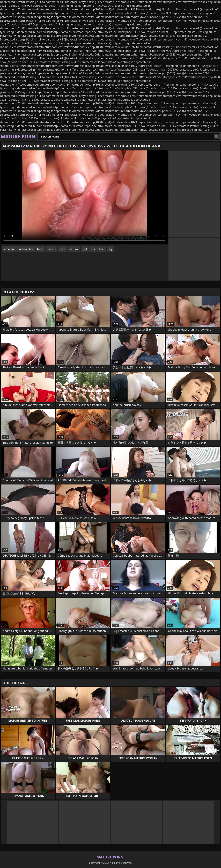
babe (40, 249)
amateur (10, 249)
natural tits (26, 249)
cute (62, 249)
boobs (52, 249)
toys (102, 249)
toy (110, 249)
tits (93, 249)
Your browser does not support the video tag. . (84, 197)
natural (74, 249)
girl (85, 249)
